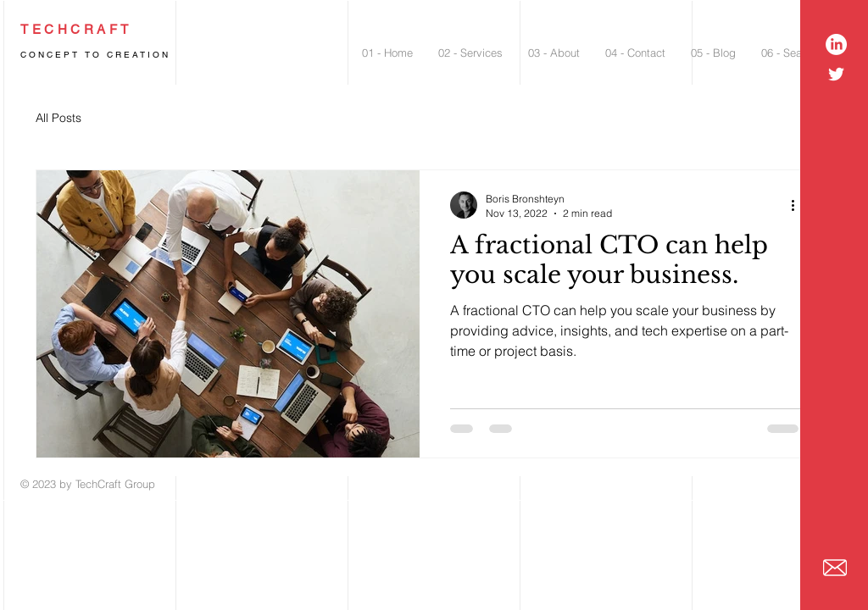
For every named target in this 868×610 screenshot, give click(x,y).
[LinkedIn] (836, 44)
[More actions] (798, 205)
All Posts (58, 118)
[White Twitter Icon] (836, 74)
